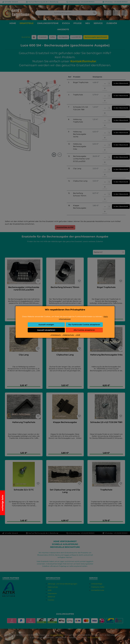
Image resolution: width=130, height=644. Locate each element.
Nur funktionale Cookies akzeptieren (84, 325)
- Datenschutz (68, 335)
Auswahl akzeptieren (46, 330)
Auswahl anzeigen (46, 325)
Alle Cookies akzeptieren (84, 330)
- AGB (78, 335)
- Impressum (56, 335)
